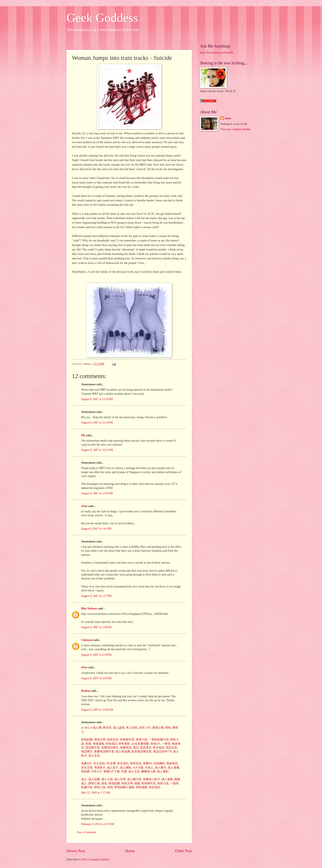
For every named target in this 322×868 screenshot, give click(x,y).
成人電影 (162, 771)
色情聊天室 (127, 740)
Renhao (86, 691)
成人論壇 (118, 728)
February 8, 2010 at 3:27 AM (97, 824)
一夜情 (166, 744)
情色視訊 (111, 744)
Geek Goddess (102, 18)
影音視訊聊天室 (141, 751)
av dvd (85, 728)
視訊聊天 (87, 751)
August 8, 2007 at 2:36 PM (96, 627)
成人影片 (112, 768)
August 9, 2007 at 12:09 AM (97, 710)
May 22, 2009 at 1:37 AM (96, 793)
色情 (88, 744)
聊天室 (107, 728)
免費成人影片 (151, 779)
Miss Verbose (89, 609)
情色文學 (99, 740)
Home (130, 851)
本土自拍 (131, 728)
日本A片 (96, 771)
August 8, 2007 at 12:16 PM (97, 399)
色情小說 (141, 740)
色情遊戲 (98, 744)
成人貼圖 (94, 779)
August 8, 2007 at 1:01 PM (96, 529)
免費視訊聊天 (109, 748)
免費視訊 (125, 748)
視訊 (135, 748)
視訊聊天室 (92, 748)
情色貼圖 (87, 740)
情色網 (85, 771)
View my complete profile (235, 129)
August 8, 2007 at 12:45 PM (97, 493)
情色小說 (99, 787)
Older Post (183, 851)
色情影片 (99, 768)
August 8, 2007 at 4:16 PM (96, 655)
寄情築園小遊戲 (124, 787)
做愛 (137, 783)
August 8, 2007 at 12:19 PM (97, 423)
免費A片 (86, 763)
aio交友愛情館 (140, 744)
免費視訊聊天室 (104, 751)
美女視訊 (158, 748)
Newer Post (76, 851)
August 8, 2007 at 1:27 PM (96, 596)
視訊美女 (145, 748)
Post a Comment (86, 832)
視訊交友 (171, 748)
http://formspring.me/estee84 (216, 53)
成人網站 (125, 768)
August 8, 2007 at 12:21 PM (97, 450)
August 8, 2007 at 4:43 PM (96, 678)
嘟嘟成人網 (148, 771)
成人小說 (106, 779)
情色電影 (124, 744)
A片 (148, 728)
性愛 (124, 771)
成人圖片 (160, 768)
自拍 (141, 728)
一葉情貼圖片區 (158, 740)
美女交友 (87, 768)
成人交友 (94, 756)
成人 (84, 779)
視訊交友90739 (162, 751)
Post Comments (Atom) (96, 859)
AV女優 (110, 763)
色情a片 (155, 744)
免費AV (147, 763)
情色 (168, 728)
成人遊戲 (167, 779)
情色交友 (112, 740)
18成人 (149, 768)
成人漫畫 (173, 768)
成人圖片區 (134, 779)
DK (83, 435)
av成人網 (95, 728)
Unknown (87, 640)
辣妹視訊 (172, 763)
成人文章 (119, 779)
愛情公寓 (158, 728)
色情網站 (159, 763)
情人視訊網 (122, 751)
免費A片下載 (111, 771)
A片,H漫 (138, 768)
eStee (84, 506)
